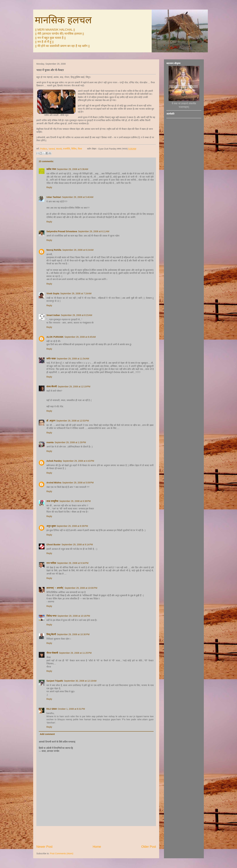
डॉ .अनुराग (51, 421)
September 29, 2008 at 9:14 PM (77, 545)
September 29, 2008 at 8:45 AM (80, 337)
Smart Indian (53, 315)
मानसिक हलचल (63, 20)
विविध (74, 149)
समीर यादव (51, 359)
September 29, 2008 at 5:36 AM (73, 169)
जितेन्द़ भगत (51, 616)
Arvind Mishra (54, 483)
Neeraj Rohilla (54, 250)
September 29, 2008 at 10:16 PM (74, 616)
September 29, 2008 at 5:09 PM (78, 483)
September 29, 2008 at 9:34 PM (73, 563)
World (59, 149)
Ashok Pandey (54, 461)
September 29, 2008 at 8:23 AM (77, 315)
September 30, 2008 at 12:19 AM (80, 681)
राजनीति (67, 149)
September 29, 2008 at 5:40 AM (78, 197)
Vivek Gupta (53, 293)
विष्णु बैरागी (51, 634)
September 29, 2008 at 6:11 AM (94, 231)
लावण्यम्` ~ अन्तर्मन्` (55, 588)
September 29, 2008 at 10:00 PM (81, 588)
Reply (49, 187)
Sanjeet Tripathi (55, 681)
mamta (50, 442)
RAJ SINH (52, 709)
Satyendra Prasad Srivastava (62, 231)
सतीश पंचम (51, 169)
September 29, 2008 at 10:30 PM (73, 634)
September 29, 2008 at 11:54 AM (73, 359)
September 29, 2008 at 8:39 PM (72, 526)
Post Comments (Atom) (62, 853)
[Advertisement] (96, 835)
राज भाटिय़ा (51, 563)
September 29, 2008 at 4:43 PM (78, 461)
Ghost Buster (54, 545)
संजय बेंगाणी (52, 387)
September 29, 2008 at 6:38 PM (75, 501)
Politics (44, 149)
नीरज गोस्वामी (52, 653)
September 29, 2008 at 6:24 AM (78, 250)
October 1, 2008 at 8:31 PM (71, 709)
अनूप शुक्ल (51, 526)
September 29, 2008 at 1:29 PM (70, 442)
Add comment (47, 734)
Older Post (149, 847)
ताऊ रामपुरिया (52, 501)
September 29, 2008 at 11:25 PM (75, 653)
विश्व (80, 149)
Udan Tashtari (54, 197)
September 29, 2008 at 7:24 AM (76, 293)
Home (97, 847)
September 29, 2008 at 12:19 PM (74, 387)
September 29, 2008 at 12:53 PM (73, 421)
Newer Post (44, 847)
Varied (52, 149)
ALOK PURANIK (55, 337)
